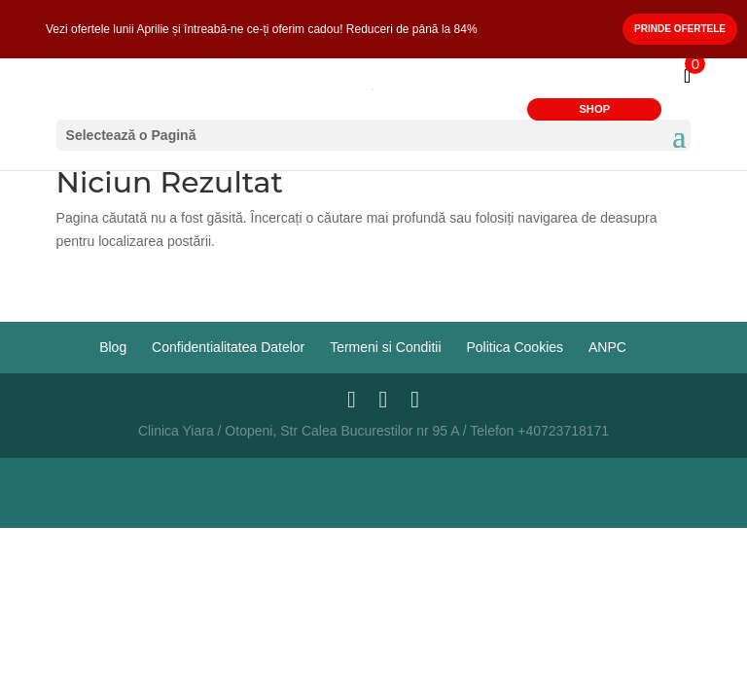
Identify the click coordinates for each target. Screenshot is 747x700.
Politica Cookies (515, 347)
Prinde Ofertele (680, 29)
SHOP (594, 109)
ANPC (607, 347)
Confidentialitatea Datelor (228, 347)
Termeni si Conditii (385, 347)
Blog (113, 347)
